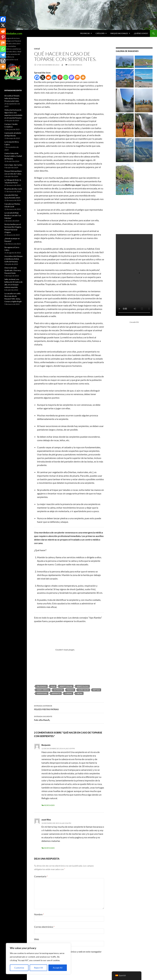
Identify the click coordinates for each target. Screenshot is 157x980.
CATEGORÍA (100, 33)
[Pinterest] (60, 77)
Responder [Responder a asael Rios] (49, 848)
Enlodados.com (13, 33)
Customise (19, 968)
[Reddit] (48, 77)
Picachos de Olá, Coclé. (13, 189)
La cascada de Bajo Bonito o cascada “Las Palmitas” (13, 215)
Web (37, 939)
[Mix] (77, 77)
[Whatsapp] (66, 77)
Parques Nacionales (119, 33)
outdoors (58, 690)
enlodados (42, 686)
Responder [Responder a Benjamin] (49, 805)
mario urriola (43, 690)
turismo (68, 693)
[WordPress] (3, 61)
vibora (79, 693)
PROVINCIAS (85, 33)
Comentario (41, 876)
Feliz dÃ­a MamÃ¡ (69, 718)
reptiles (97, 690)
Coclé (37, 49)
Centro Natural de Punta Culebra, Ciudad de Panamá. (13, 156)
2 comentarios (75, 65)
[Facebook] (37, 77)
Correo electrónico (44, 927)
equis (53, 686)
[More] (83, 77)
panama (71, 690)
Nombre (39, 914)
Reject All (39, 968)
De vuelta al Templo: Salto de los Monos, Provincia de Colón (12, 98)
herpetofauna (66, 686)
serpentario (42, 693)
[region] (38, 959)
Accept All (58, 968)
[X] (43, 77)
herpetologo (83, 686)
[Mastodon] (71, 77)
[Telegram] (3, 55)
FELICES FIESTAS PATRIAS (69, 707)
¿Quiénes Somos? (141, 33)
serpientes (56, 693)
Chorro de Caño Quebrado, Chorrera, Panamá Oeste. (13, 270)
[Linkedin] (54, 77)
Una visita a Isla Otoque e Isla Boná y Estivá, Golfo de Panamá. (13, 259)
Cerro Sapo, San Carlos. (13, 165)
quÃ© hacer (84, 690)
